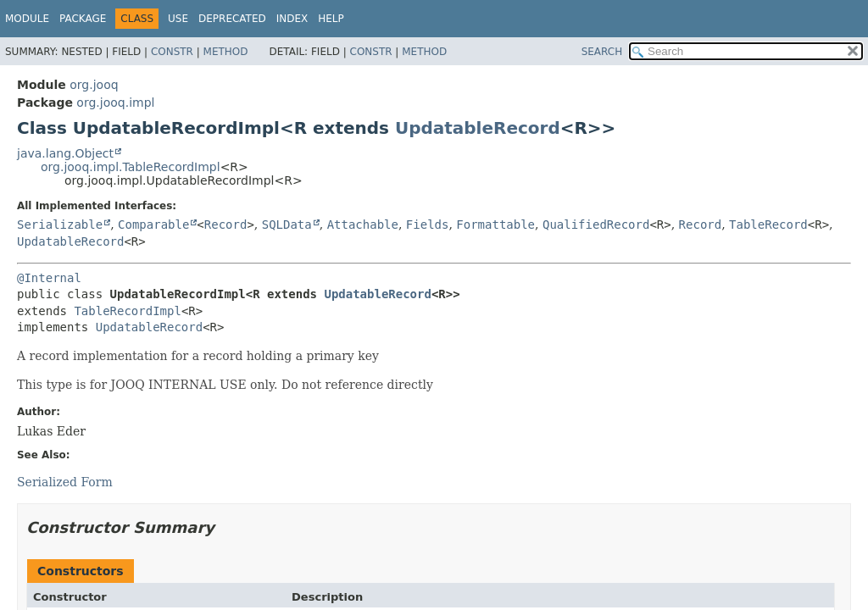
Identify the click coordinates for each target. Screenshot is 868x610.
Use (178, 19)
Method (226, 52)
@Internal (49, 278)
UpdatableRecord (478, 128)
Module (27, 19)
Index (292, 19)
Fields (428, 225)
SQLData (287, 225)
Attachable (363, 225)
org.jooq (94, 85)
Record (226, 225)
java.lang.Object (65, 153)
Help (331, 19)
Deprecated (232, 19)
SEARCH (602, 52)
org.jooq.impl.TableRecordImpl (131, 167)
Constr (172, 52)
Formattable (495, 225)
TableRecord (768, 225)
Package (83, 19)
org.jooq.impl (115, 103)
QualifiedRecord (596, 225)
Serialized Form (65, 482)
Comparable (153, 225)
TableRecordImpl (127, 311)
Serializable (60, 225)
